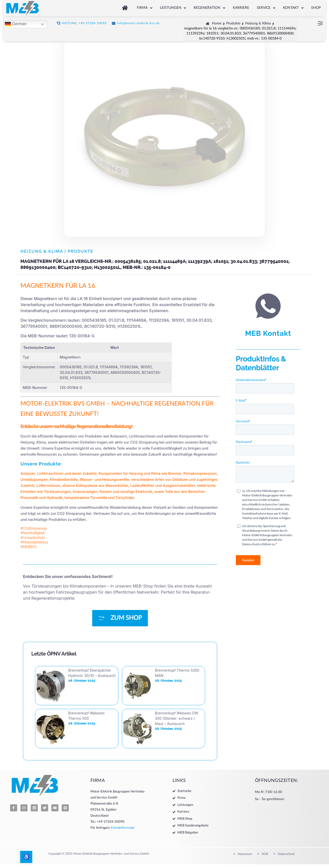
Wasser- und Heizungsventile (104, 479)
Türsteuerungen (57, 492)
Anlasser (28, 473)
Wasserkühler (117, 485)
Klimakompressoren (200, 473)
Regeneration (209, 7)
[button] (145, 7)
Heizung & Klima (42, 251)
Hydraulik (55, 498)
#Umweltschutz (33, 538)
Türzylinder (125, 498)
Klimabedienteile (64, 479)
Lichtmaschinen (50, 473)
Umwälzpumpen (34, 479)
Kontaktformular (123, 828)
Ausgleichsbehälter (179, 485)
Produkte (81, 251)
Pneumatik (29, 498)
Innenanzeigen (85, 492)
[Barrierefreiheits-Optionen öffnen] (26, 857)
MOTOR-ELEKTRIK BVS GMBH (63, 404)
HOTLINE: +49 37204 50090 (84, 22)
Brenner (175, 473)
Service (266, 7)
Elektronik (144, 492)
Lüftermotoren (48, 485)
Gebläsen (180, 479)
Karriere (241, 7)
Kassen (106, 492)
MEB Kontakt (268, 505)
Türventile (99, 498)
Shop (316, 7)
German (16, 23)
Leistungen (173, 7)
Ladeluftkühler (142, 485)
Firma (145, 7)
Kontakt (293, 7)
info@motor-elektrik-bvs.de (138, 22)
